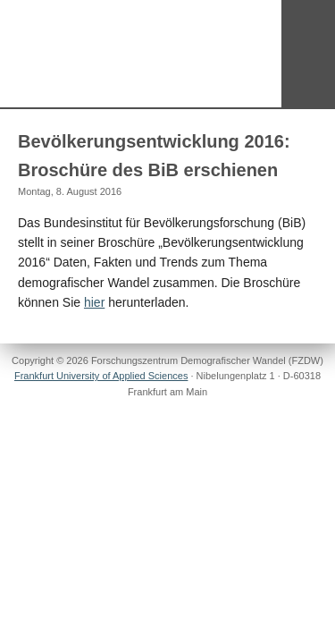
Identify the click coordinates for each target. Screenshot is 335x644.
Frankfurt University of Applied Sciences (101, 376)
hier (94, 302)
